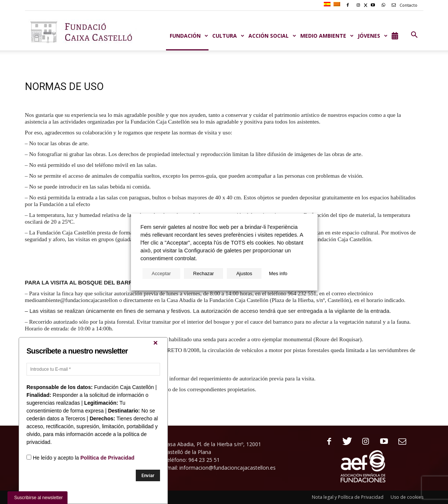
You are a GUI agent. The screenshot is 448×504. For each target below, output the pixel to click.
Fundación (189, 36)
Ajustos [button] (244, 273)
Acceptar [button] (161, 273)
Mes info (278, 273)
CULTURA (228, 36)
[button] (414, 35)
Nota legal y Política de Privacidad (348, 497)
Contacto (403, 5)
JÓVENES (373, 36)
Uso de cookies (407, 497)
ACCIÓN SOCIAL (272, 36)
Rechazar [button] (204, 273)
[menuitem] (328, 4)
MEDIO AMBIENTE (327, 36)
